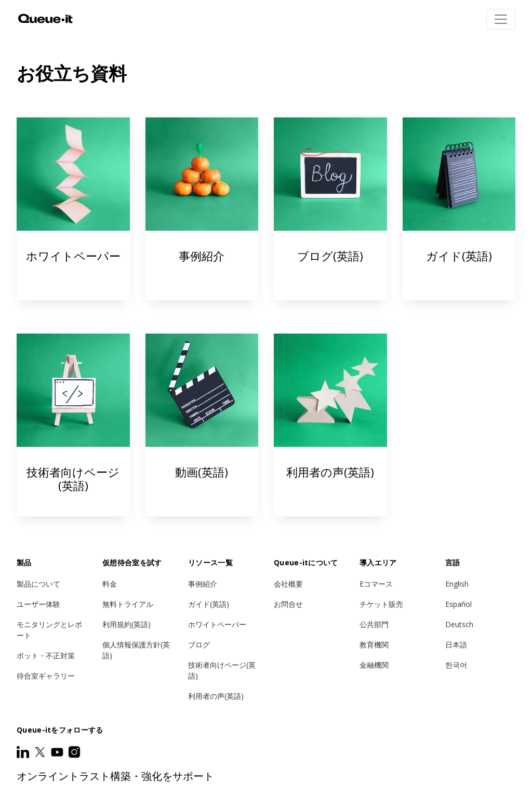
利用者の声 (330, 425)
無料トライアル (128, 604)
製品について (38, 584)
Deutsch (459, 624)
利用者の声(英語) (216, 696)
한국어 (456, 665)
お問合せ (288, 604)
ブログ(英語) (330, 209)
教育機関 (374, 645)
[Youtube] (58, 752)
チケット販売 (381, 604)
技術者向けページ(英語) (73, 425)
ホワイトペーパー (73, 209)
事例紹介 (202, 209)
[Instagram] (74, 752)
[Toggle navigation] (501, 19)
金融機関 (374, 665)
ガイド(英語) (459, 209)
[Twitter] (41, 752)
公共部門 (374, 624)
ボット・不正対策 (46, 655)
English (457, 584)
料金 (110, 584)
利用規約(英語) (127, 624)
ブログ (199, 645)
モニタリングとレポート (49, 630)
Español (458, 604)
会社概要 (288, 584)
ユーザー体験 (38, 604)
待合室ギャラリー (46, 676)
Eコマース (376, 584)
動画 (202, 425)
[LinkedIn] (24, 752)
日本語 (456, 645)
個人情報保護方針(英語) (136, 650)
